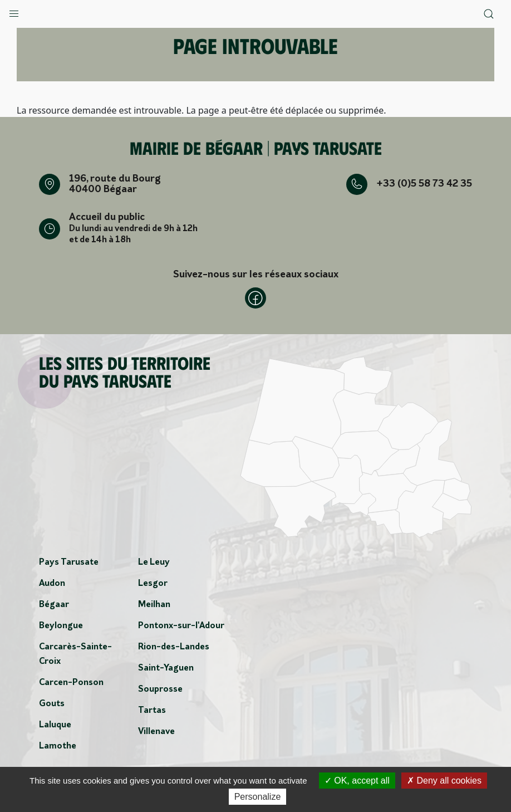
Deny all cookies (444, 781)
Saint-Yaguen (166, 668)
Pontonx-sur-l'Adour (181, 626)
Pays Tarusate (69, 562)
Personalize (258, 797)
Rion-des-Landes (174, 647)
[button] (14, 11)
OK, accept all (357, 781)
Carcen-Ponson (71, 683)
